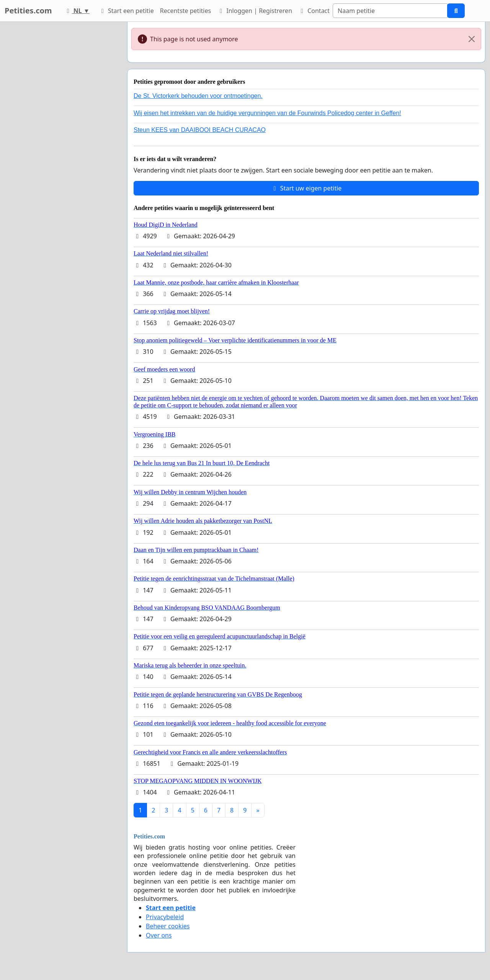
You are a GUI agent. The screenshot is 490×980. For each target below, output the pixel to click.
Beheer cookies (168, 926)
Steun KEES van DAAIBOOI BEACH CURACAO (200, 130)
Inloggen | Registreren (255, 11)
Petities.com (28, 11)
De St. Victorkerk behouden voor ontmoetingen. (198, 96)
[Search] (390, 11)
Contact (314, 11)
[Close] (472, 39)
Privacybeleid (165, 917)
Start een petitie (126, 11)
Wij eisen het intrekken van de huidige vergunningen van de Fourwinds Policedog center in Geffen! (267, 113)
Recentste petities (185, 11)
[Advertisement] (61, 137)
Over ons (159, 935)
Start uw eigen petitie (306, 188)
